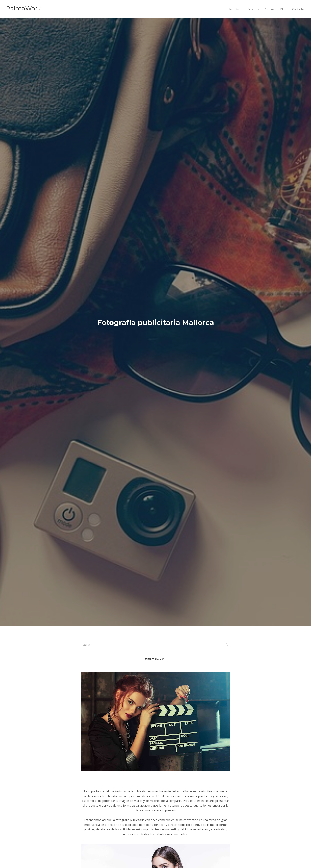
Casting (270, 9)
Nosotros (235, 9)
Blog (283, 9)
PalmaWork (23, 8)
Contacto (298, 9)
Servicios (253, 9)
